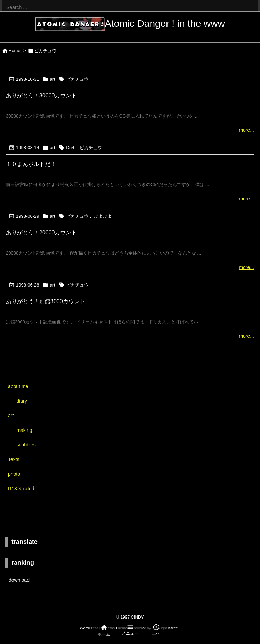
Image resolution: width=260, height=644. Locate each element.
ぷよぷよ (103, 216)
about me (18, 386)
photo (14, 474)
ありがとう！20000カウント (42, 232)
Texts (14, 459)
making (24, 430)
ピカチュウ (77, 79)
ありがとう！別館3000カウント (46, 301)
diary (22, 401)
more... (246, 130)
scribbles (26, 445)
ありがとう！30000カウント (42, 95)
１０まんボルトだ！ (31, 164)
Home (14, 51)
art (53, 79)
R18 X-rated (21, 489)
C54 (70, 148)
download (19, 580)
